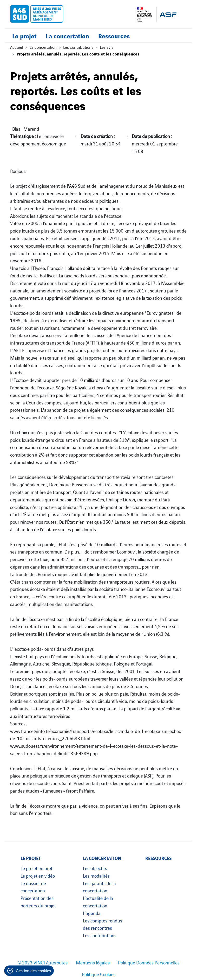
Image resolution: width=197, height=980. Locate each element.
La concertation (67, 36)
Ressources (114, 36)
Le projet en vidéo (38, 876)
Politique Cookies (99, 974)
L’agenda (92, 913)
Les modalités (96, 876)
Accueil (17, 47)
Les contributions (78, 47)
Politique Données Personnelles (149, 962)
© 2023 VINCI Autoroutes (43, 962)
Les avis (107, 47)
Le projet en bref (37, 868)
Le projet (24, 36)
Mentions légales (93, 962)
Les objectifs (95, 868)
